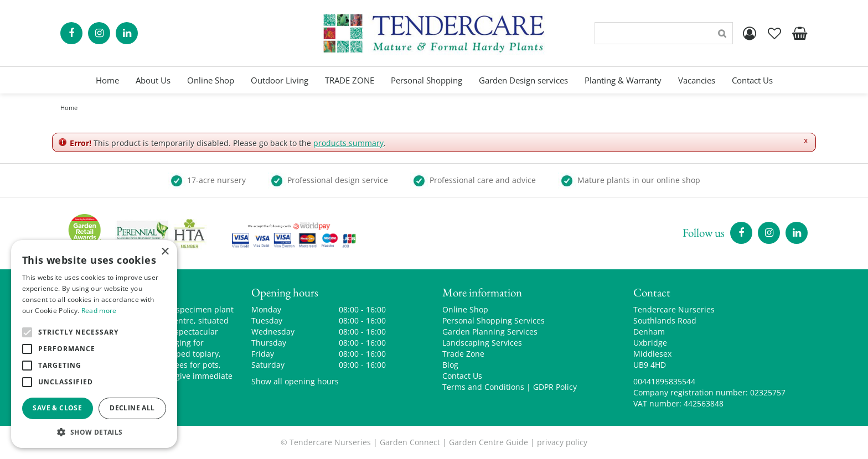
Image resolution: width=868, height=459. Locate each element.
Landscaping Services (482, 343)
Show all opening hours (295, 381)
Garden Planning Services (490, 332)
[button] (94, 432)
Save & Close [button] (57, 408)
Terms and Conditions (483, 387)
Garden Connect (410, 442)
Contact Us (462, 376)
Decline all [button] (132, 408)
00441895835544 (664, 381)
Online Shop (465, 309)
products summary (348, 143)
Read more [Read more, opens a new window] (99, 311)
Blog (450, 365)
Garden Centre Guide (489, 442)
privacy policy (562, 442)
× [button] (165, 252)
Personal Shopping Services (494, 320)
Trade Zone (463, 354)
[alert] (94, 344)
